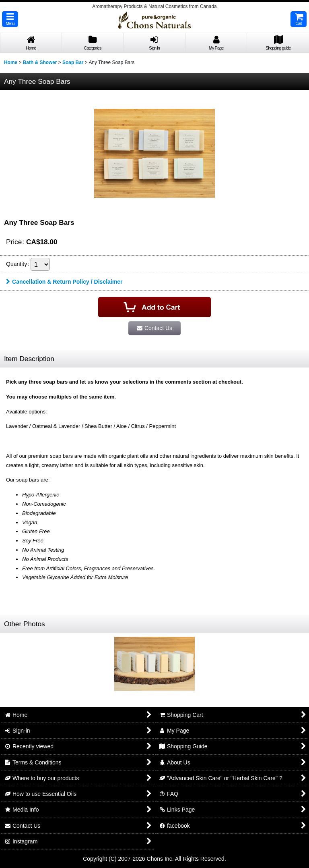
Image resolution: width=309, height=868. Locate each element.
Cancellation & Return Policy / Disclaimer (64, 282)
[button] (10, 19)
